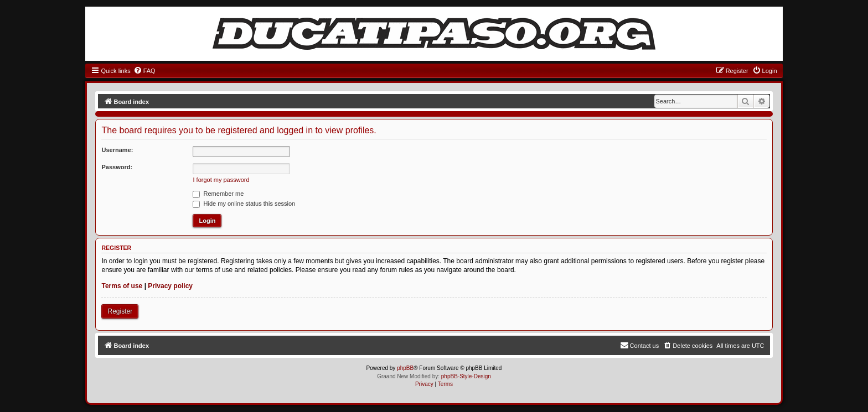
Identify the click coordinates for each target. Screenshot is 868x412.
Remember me (218, 194)
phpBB (405, 368)
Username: (117, 150)
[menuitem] (144, 71)
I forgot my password (221, 180)
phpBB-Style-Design (466, 376)
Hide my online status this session (244, 204)
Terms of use (122, 286)
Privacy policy (170, 286)
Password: (117, 167)
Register (120, 311)
